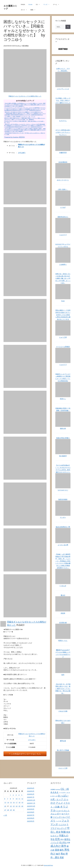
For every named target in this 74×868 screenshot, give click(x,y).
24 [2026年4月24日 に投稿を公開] (17, 806)
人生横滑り (63, 264)
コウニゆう (22, 153)
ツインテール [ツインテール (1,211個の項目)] (59, 817)
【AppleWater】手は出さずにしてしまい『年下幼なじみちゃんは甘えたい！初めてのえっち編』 (25, 134)
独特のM (63, 428)
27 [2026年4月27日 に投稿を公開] (5, 810)
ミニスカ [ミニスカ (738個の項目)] (62, 824)
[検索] (68, 27)
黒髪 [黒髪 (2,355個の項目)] (62, 857)
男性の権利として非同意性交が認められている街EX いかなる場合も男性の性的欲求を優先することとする (63, 315)
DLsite (30, 4)
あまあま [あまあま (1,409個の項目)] (55, 792)
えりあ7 (63, 207)
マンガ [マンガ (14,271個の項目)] (54, 824)
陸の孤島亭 (63, 456)
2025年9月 (31, 809)
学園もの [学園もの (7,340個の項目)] (64, 835)
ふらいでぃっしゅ (63, 89)
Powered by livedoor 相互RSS (15, 137)
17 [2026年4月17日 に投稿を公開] (17, 802)
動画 (34, 10)
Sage (63, 301)
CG (39, 4)
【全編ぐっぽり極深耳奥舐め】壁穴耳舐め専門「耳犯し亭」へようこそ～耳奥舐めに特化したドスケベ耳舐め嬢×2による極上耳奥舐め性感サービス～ (63, 561)
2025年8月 (31, 812)
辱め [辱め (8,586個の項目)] (63, 854)
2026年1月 (31, 797)
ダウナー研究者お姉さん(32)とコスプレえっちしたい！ (63, 132)
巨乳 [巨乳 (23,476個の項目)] (58, 839)
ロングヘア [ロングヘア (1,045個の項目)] (62, 828)
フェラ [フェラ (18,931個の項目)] (65, 821)
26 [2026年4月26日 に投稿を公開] (22, 806)
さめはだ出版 (63, 711)
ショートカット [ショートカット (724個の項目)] (63, 810)
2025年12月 (31, 800)
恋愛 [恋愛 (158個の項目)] (69, 842)
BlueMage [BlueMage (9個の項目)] (58, 789)
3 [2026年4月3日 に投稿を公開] (16, 795)
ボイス (25, 10)
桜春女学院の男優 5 (63, 438)
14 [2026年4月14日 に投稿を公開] (8, 802)
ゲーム (57, 4)
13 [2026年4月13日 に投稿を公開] (5, 802)
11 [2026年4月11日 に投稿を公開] (19, 799)
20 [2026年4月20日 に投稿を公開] (5, 806)
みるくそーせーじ (63, 180)
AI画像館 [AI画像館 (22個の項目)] (53, 789)
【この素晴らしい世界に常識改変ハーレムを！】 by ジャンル (20, 117)
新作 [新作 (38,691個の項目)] (64, 846)
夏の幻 (63, 595)
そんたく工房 (63, 768)
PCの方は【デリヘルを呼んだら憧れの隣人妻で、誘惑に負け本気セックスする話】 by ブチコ (25, 122)
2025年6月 (31, 818)
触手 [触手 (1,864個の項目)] (58, 854)
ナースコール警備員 (63, 347)
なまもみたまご (63, 490)
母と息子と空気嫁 (63, 750)
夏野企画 (63, 741)
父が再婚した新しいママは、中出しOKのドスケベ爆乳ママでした (63, 100)
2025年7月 (31, 815)
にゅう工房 (63, 337)
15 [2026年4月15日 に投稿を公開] (11, 802)
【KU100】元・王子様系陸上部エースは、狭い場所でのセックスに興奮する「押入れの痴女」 (63, 689)
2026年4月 (31, 788)
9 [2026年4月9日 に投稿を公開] (13, 799)
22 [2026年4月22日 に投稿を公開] (11, 806)
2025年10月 (31, 806)
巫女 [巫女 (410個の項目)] (62, 839)
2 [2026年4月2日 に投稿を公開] (13, 795)
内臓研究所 (63, 153)
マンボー (63, 517)
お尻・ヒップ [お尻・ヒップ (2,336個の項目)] (57, 799)
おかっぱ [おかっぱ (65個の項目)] (55, 796)
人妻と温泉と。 (63, 189)
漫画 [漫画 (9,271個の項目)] (57, 850)
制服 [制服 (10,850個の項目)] (63, 832)
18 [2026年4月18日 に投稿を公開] (19, 802)
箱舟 (63, 675)
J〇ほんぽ (63, 586)
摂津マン (63, 399)
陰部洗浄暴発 (63, 499)
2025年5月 (31, 821)
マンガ (47, 4)
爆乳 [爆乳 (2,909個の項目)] (62, 850)
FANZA (23, 4)
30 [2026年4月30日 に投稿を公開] (14, 810)
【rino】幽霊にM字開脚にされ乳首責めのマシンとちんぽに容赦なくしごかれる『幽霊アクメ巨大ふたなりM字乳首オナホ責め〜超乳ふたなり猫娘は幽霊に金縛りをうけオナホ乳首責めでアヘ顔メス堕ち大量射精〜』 (25, 105)
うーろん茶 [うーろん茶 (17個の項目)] (62, 792)
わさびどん (63, 121)
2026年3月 (31, 791)
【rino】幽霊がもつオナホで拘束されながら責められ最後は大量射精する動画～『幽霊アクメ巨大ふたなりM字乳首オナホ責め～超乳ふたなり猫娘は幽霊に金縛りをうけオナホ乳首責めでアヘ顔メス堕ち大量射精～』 (25, 130)
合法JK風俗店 (63, 162)
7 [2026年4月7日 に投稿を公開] (8, 799)
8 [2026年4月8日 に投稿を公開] (10, 799)
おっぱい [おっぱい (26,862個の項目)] (63, 796)
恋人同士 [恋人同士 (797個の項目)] (63, 842)
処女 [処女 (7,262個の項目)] (58, 832)
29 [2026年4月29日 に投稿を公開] (11, 810)
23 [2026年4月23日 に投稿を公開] (14, 806)
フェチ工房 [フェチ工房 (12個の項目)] (58, 821)
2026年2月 (31, 794)
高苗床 (63, 613)
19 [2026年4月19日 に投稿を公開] (22, 802)
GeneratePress (48, 865)
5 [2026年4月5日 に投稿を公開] (22, 795)
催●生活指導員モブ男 (63, 527)
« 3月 (5, 815)
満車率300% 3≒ (63, 217)
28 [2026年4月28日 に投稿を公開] (8, 810)
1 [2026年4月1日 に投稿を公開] (10, 795)
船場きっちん (63, 641)
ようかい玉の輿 (63, 545)
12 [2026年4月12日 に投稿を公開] (22, 799)
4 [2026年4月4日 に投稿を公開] (19, 795)
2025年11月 (31, 803)
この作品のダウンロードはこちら (26, 754)
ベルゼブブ (63, 235)
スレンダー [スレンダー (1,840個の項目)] (56, 814)
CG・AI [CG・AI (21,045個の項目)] (65, 789)
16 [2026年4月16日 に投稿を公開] (14, 802)
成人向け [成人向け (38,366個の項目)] (56, 846)
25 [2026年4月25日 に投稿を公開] (19, 806)
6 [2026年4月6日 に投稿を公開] (5, 799)
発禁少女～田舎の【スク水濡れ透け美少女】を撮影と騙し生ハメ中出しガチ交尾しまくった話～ (63, 278)
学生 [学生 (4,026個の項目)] (53, 839)
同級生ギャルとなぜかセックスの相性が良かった (25, 96)
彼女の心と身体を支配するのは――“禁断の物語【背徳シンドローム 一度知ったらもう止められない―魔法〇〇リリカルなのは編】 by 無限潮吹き (25, 119)
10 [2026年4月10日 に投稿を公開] (17, 799)
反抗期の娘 (63, 623)
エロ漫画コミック (10, 7)
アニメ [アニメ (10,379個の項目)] (59, 803)
